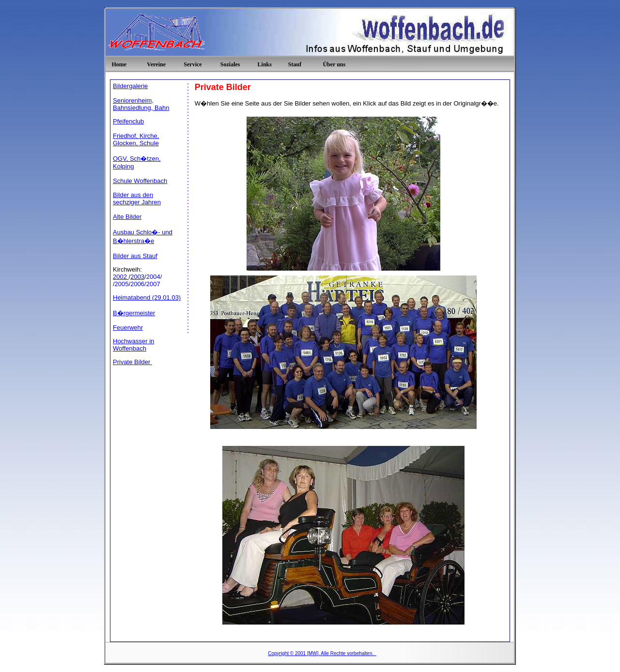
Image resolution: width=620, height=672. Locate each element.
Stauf (295, 64)
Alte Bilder (127, 217)
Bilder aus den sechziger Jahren (137, 199)
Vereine (156, 64)
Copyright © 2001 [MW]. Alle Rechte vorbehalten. (322, 653)
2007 (153, 284)
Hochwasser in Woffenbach (133, 345)
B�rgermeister (134, 313)
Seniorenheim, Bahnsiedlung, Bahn (141, 104)
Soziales (230, 64)
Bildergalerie (130, 86)
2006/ (138, 284)
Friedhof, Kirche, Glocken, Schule (136, 139)
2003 (137, 277)
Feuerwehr (128, 328)
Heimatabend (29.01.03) (147, 298)
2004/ (154, 277)
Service (193, 64)
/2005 (121, 284)
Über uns (334, 64)
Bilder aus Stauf (135, 256)
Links (265, 64)
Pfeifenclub (128, 121)
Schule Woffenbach (140, 181)
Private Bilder (132, 362)
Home (119, 64)
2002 (121, 277)
